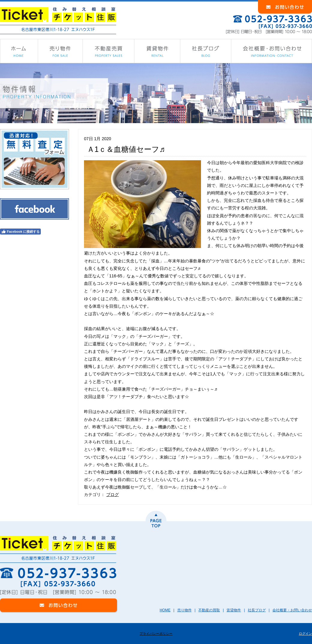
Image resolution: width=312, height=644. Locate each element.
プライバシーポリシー (156, 634)
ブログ (112, 495)
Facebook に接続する (20, 232)
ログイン (305, 634)
